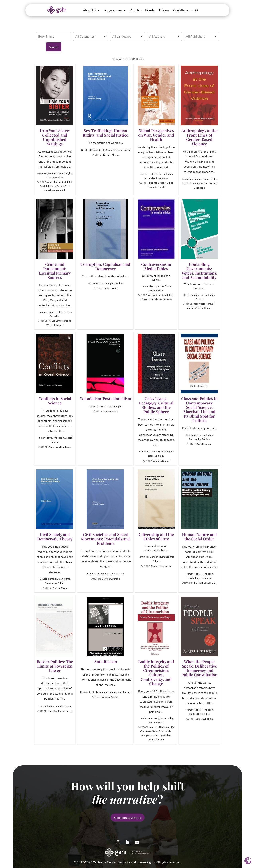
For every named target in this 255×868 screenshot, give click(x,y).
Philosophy (59, 438)
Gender (52, 173)
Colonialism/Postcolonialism (105, 367)
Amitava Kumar (161, 461)
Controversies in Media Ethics (156, 235)
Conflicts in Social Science (55, 369)
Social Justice (124, 150)
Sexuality (58, 178)
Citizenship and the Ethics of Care (156, 505)
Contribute (181, 10)
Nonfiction (207, 574)
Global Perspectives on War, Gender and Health (156, 104)
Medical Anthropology (156, 178)
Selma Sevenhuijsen (161, 566)
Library (164, 10)
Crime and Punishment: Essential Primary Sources (55, 239)
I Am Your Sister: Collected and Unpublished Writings (55, 106)
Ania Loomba (111, 412)
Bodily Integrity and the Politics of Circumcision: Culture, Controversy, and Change (156, 641)
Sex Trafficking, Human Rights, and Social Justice (105, 101)
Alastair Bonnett (111, 697)
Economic (93, 283)
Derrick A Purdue (111, 579)
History (153, 174)
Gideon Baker (60, 588)
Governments (191, 295)
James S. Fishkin (204, 719)
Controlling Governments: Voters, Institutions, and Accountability (199, 239)
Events (150, 10)
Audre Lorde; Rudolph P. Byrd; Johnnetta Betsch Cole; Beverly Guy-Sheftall (56, 186)
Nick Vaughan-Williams (60, 711)
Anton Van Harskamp (60, 447)
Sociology (206, 578)
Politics (67, 312)
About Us (89, 10)
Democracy (93, 573)
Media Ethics (164, 286)
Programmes (113, 10)
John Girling (111, 289)
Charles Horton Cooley (205, 583)
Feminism (42, 173)
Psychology (194, 578)
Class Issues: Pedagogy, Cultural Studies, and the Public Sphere (156, 374)
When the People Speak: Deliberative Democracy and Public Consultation (199, 637)
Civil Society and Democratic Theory (55, 505)
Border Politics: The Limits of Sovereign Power (55, 635)
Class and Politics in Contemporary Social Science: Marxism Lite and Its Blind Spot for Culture (199, 378)
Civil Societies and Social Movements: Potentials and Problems (105, 507)
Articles (136, 10)
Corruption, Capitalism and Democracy (105, 235)
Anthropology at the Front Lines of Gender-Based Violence (199, 106)
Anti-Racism (105, 630)
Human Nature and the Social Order (199, 505)
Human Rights (65, 173)
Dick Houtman (205, 444)
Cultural (93, 406)
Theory (67, 706)
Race (49, 178)
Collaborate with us (128, 809)
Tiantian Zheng (111, 155)
